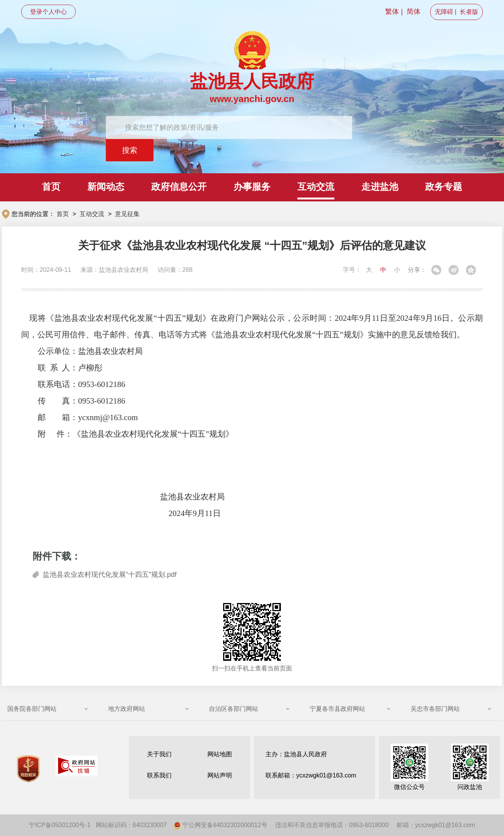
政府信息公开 (179, 187)
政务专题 (444, 187)
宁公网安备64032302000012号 (221, 825)
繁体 (392, 12)
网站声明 (220, 775)
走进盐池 (380, 187)
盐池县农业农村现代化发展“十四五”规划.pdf (110, 575)
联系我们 (159, 775)
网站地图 (220, 754)
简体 (414, 12)
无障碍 (444, 12)
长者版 (469, 12)
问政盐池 (470, 767)
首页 (51, 187)
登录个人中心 (48, 12)
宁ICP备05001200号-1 (60, 825)
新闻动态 (106, 187)
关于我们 (159, 754)
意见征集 (127, 214)
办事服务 (252, 187)
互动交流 (316, 187)
